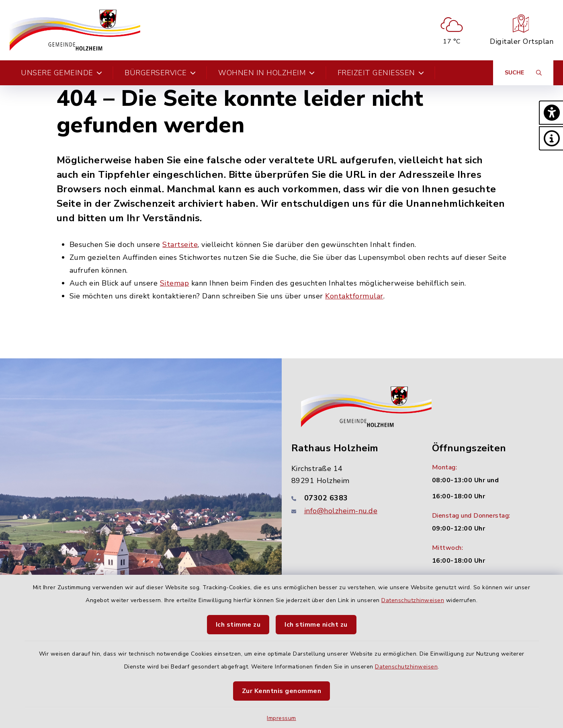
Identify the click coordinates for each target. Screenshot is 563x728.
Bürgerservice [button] (160, 73)
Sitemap (175, 283)
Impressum (281, 718)
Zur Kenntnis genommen (282, 691)
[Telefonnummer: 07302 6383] (352, 498)
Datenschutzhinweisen (413, 600)
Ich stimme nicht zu (316, 625)
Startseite (180, 245)
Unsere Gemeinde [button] (61, 73)
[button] (551, 113)
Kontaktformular (354, 296)
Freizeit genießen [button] (381, 73)
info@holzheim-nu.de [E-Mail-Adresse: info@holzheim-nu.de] (341, 511)
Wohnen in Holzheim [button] (267, 73)
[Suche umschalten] (523, 73)
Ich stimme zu (238, 625)
